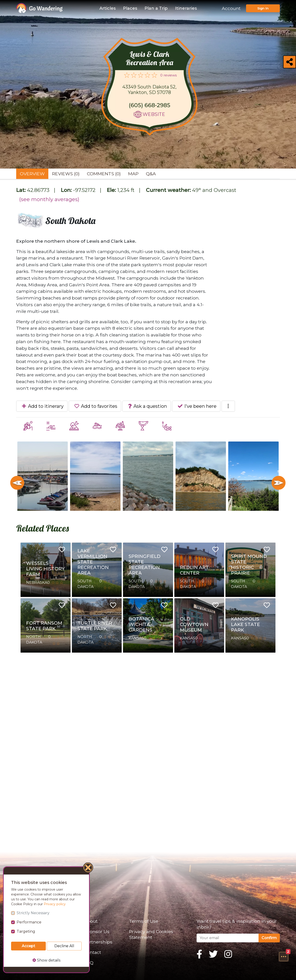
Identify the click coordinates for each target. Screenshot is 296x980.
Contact (92, 952)
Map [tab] (133, 174)
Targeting (26, 931)
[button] (284, 956)
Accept (28, 946)
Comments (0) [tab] (104, 174)
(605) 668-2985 (150, 105)
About (91, 921)
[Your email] (228, 938)
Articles (108, 8)
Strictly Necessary (33, 913)
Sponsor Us (97, 932)
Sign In (263, 8)
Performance (29, 922)
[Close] (88, 868)
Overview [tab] (32, 174)
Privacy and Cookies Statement (151, 934)
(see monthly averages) (49, 199)
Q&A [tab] (151, 174)
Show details (46, 960)
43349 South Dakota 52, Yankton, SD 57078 (149, 90)
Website (154, 114)
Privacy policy (55, 904)
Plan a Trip (156, 8)
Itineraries (186, 8)
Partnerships (98, 942)
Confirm (269, 938)
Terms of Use (144, 921)
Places (130, 8)
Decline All (64, 946)
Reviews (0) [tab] (66, 174)
